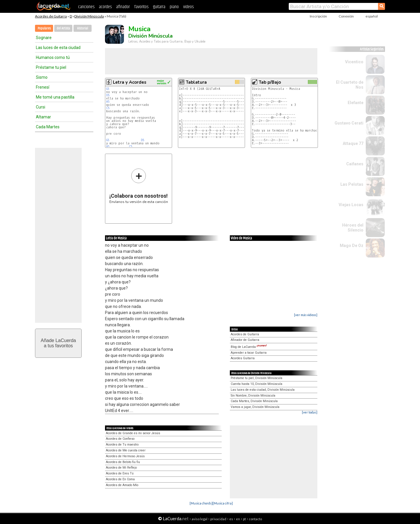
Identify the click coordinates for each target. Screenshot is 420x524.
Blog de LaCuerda (249, 347)
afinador (123, 7)
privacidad (218, 519)
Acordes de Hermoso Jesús (125, 456)
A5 (108, 102)
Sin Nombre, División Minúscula (253, 396)
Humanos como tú (53, 57)
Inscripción (318, 16)
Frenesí (43, 87)
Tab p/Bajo (270, 82)
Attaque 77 (353, 143)
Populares (44, 28)
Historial (83, 28)
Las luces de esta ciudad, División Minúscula (263, 390)
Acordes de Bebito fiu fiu (123, 462)
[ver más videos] (306, 315)
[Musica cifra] (223, 503)
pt (244, 519)
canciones (86, 7)
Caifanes (355, 164)
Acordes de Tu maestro (122, 445)
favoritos (141, 7)
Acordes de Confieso (120, 439)
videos (188, 7)
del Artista (63, 28)
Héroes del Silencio (353, 228)
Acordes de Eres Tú (120, 473)
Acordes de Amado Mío (122, 485)
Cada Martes (48, 127)
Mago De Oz (352, 246)
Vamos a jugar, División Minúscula (255, 407)
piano (174, 7)
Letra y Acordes (130, 82)
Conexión (346, 16)
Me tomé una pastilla (55, 97)
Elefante (356, 103)
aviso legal (199, 519)
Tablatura (196, 82)
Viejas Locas (351, 205)
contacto (255, 519)
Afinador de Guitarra (245, 340)
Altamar (43, 117)
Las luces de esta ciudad (58, 48)
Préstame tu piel (51, 67)
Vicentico (354, 62)
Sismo (42, 77)
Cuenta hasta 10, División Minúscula (257, 384)
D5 (108, 95)
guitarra (159, 7)
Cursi (41, 107)
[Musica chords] (201, 503)
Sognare (44, 38)
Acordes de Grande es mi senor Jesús (133, 433)
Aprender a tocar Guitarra (249, 353)
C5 (108, 108)
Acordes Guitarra (243, 358)
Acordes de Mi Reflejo (121, 468)
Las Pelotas (352, 184)
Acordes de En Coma (120, 479)
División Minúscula (89, 16)
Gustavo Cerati (349, 123)
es (231, 519)
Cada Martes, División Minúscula (254, 401)
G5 (108, 89)
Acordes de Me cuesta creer (126, 450)
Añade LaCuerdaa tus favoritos (58, 343)
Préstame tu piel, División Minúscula (257, 378)
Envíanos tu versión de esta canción (139, 186)
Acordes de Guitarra (51, 16)
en (238, 519)
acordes (105, 7)
